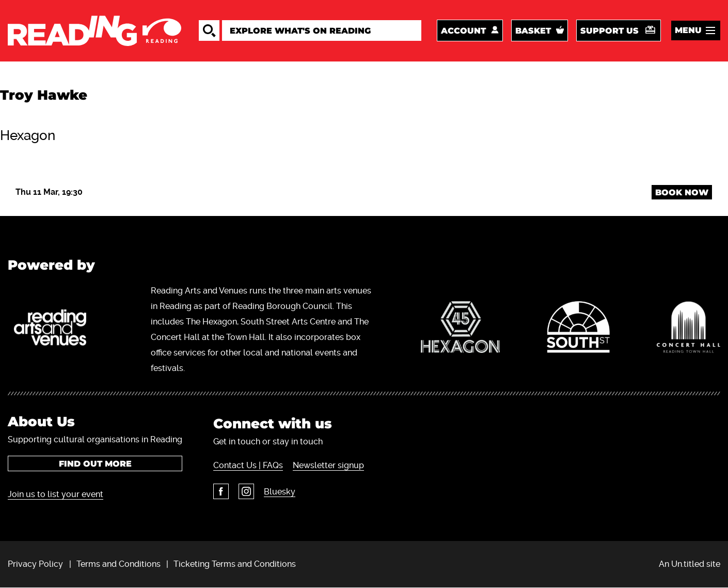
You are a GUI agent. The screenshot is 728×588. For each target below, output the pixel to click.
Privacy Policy (35, 564)
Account (463, 31)
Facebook (221, 491)
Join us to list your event (56, 494)
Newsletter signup (328, 465)
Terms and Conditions (118, 564)
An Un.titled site (690, 564)
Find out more (95, 464)
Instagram (246, 491)
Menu (688, 30)
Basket (533, 31)
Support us (610, 31)
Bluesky (280, 492)
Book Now (682, 192)
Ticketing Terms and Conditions (235, 564)
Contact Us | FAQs (248, 465)
